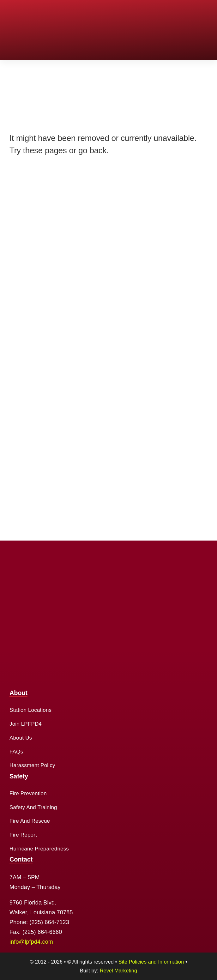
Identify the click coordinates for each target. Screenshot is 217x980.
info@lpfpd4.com (31, 942)
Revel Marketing (118, 971)
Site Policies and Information (151, 962)
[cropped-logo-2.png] (33, 9)
